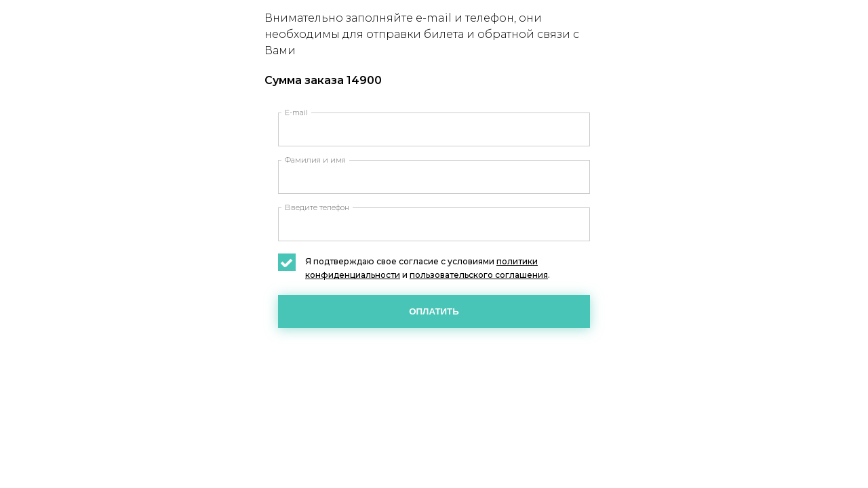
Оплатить (434, 311)
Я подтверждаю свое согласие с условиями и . (414, 267)
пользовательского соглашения (479, 275)
